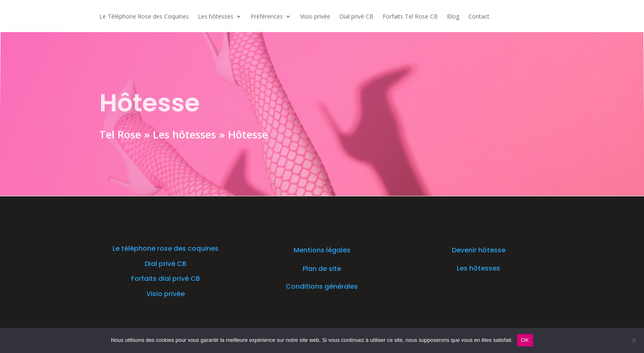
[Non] (634, 340)
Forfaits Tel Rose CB (410, 17)
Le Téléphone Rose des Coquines (144, 17)
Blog (453, 17)
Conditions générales (322, 286)
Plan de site (322, 269)
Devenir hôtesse (479, 250)
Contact (479, 17)
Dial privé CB (356, 17)
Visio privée (315, 17)
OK (525, 340)
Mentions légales (322, 250)
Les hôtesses (216, 17)
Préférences (267, 17)
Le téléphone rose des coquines (166, 248)
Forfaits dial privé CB (166, 279)
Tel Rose (120, 134)
